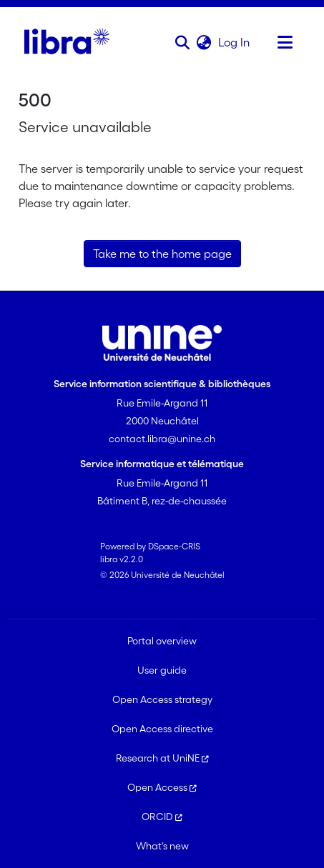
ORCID (162, 817)
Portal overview (162, 641)
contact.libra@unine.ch (162, 439)
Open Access (162, 787)
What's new (162, 846)
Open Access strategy (162, 699)
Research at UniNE (162, 758)
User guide (162, 670)
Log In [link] (235, 42)
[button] (183, 42)
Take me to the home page (162, 254)
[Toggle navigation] (285, 42)
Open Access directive (162, 729)
